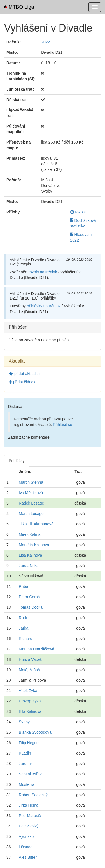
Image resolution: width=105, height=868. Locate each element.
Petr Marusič (30, 816)
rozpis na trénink (43, 272)
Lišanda (26, 847)
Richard (25, 639)
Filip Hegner (29, 743)
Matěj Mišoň (29, 670)
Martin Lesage (31, 514)
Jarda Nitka (29, 566)
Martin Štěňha (31, 482)
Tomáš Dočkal (31, 607)
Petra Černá (29, 597)
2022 (46, 42)
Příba (23, 586)
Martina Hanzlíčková (37, 649)
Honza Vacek (30, 659)
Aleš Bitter (28, 857)
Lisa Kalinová (30, 555)
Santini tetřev (30, 774)
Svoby (24, 722)
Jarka (24, 628)
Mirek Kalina (30, 534)
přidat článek (22, 382)
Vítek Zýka (28, 691)
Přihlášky (17, 461)
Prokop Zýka (30, 701)
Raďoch (26, 618)
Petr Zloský (29, 826)
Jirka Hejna (29, 805)
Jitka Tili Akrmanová (36, 524)
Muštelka (27, 784)
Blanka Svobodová (35, 732)
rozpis (78, 212)
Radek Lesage (31, 503)
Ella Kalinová (30, 711)
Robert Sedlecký (33, 795)
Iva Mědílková (31, 493)
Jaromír (25, 764)
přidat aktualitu (24, 374)
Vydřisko (26, 836)
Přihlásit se (62, 425)
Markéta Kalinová (34, 545)
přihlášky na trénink (44, 306)
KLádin (25, 753)
